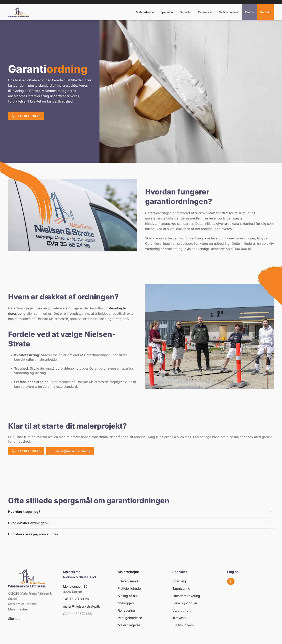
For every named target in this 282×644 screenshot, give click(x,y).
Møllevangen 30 (75, 586)
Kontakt (265, 12)
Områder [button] (186, 12)
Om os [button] (249, 12)
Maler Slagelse (129, 625)
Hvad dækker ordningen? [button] (28, 523)
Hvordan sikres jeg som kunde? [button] (33, 534)
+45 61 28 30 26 (26, 116)
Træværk (179, 618)
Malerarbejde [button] (145, 12)
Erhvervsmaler (129, 581)
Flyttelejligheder (130, 588)
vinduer (192, 603)
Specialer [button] (167, 12)
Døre (176, 603)
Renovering (126, 610)
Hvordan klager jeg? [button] (24, 512)
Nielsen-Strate (26, 80)
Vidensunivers (229, 12)
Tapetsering (181, 588)
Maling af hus (128, 596)
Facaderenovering (186, 596)
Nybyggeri (126, 603)
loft (188, 610)
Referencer (205, 12)
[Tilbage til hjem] (18, 12)
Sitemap (14, 619)
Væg (176, 610)
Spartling (179, 581)
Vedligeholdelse (130, 618)
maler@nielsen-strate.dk (70, 451)
